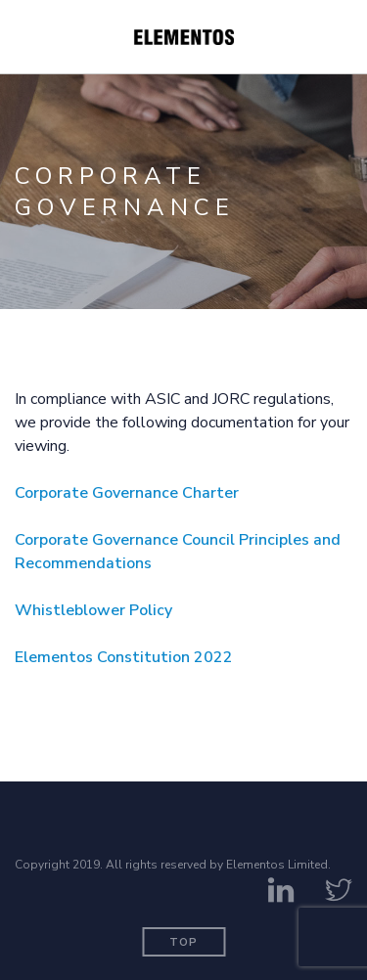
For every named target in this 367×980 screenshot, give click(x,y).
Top (183, 942)
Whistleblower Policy (93, 610)
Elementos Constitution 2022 (124, 657)
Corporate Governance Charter (127, 493)
